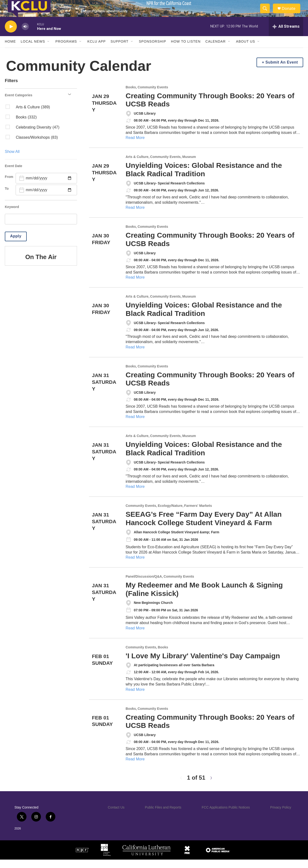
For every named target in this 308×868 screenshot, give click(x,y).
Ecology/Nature (170, 514)
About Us (246, 50)
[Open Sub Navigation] (49, 50)
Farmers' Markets (198, 514)
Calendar (216, 50)
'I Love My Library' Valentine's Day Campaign (203, 664)
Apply (16, 245)
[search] (41, 228)
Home (10, 50)
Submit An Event (282, 71)
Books (131, 96)
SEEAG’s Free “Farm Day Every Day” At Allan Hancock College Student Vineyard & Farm (204, 527)
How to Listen (186, 50)
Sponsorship (153, 50)
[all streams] (286, 35)
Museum (189, 166)
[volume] (25, 35)
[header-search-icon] (267, 13)
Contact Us (116, 816)
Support (119, 50)
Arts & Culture (137, 166)
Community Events (153, 96)
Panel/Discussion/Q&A (144, 585)
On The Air (41, 265)
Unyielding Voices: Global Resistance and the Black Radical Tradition (204, 178)
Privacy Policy (281, 816)
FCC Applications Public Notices (226, 816)
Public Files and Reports (163, 816)
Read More (135, 146)
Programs (66, 50)
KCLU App (96, 50)
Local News (33, 50)
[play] (11, 35)
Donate (291, 13)
